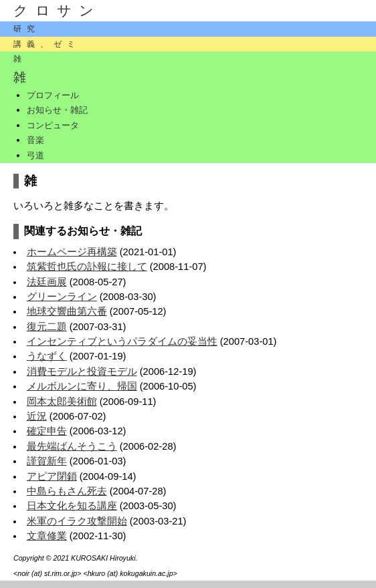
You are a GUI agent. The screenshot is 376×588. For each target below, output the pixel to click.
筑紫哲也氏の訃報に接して (87, 267)
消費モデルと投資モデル (82, 372)
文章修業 (47, 536)
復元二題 (47, 327)
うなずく (47, 356)
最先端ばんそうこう (72, 446)
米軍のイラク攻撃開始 (77, 521)
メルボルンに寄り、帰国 (82, 386)
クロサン (57, 11)
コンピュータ (53, 125)
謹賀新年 (47, 461)
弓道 (35, 155)
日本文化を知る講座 (72, 506)
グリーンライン (62, 297)
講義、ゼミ (47, 44)
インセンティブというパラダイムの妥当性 (122, 341)
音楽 (35, 140)
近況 (37, 416)
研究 (27, 29)
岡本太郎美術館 (62, 402)
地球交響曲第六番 (67, 311)
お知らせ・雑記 (57, 110)
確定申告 (47, 431)
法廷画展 (47, 282)
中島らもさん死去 (67, 491)
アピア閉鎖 (52, 476)
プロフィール (53, 95)
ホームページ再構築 (72, 252)
